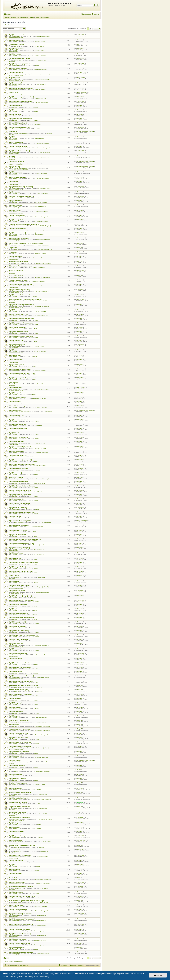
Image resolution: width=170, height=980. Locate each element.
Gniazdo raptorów (41, 722)
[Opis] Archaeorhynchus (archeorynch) (22, 896)
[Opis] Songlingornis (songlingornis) (21, 319)
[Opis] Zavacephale (15, 205)
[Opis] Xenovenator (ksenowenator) (21, 88)
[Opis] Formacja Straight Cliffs (19, 314)
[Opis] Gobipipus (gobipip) (18, 530)
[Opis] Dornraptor (15, 760)
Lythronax (15, 42)
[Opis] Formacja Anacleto (17, 397)
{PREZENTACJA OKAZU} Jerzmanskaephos (24, 686)
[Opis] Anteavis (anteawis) (18, 177)
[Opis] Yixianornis (15, 699)
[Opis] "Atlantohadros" (16, 644)
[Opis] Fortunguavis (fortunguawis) (21, 323)
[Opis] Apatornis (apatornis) (18, 469)
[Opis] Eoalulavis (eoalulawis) (19, 631)
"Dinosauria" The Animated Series (20, 266)
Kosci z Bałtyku (14, 878)
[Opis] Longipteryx (15, 869)
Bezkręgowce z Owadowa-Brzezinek (21, 887)
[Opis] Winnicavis (15, 114)
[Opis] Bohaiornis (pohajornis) (19, 752)
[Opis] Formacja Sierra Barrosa (19, 929)
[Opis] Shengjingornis (16, 415)
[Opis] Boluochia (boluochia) (18, 420)
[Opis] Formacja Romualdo (18, 68)
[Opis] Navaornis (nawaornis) (19, 738)
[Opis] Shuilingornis (16, 874)
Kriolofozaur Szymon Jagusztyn (20, 133)
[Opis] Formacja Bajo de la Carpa (20, 490)
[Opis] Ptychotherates (16, 40)
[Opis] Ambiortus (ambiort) (18, 508)
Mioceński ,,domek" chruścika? (19, 729)
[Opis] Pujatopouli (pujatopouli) (19, 127)
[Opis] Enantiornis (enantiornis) (19, 663)
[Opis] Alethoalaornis (16, 433)
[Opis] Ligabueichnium (16, 162)
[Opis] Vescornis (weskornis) (18, 332)
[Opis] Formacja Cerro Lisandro (19, 943)
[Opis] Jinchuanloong (16, 360)
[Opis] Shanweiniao (15, 865)
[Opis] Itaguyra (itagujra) (17, 345)
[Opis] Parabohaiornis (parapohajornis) (22, 486)
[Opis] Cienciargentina (16, 442)
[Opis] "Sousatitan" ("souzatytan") (20, 914)
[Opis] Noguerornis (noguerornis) (20, 495)
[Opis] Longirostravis (16, 860)
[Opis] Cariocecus (15, 210)
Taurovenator (16, 36)
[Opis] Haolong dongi (16, 73)
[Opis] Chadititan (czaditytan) (19, 525)
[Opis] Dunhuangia (15, 516)
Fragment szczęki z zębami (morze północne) (24, 224)
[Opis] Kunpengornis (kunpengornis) (21, 196)
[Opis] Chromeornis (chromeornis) (20, 119)
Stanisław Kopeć (16, 74)
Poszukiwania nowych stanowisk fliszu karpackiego (26, 901)
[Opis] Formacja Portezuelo (18, 909)
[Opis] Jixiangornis (15, 823)
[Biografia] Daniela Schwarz (18, 802)
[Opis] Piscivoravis (15, 788)
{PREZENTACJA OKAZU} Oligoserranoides (23, 690)
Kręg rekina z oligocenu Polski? (19, 807)
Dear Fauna (13, 252)
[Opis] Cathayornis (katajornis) (19, 567)
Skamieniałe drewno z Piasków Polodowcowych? (25, 299)
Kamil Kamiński (16, 79)
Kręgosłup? (13, 248)
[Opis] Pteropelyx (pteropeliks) (19, 585)
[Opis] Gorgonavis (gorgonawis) (20, 64)
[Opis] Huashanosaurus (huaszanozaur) (22, 233)
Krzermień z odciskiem (16, 44)
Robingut (17, 479)
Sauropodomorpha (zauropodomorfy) (18, 170)
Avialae (37, 65)
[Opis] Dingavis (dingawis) (18, 605)
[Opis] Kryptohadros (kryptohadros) (21, 35)
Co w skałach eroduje (45, 94)
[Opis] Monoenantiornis (17, 649)
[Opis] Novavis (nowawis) (17, 626)
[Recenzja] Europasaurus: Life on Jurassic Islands (26, 243)
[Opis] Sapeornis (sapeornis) (18, 437)
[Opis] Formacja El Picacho (18, 147)
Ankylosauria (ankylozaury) (16, 164)
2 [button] (90, 29)
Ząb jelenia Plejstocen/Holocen (19, 58)
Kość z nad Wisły (15, 850)
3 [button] (93, 29)
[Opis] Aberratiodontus (16, 774)
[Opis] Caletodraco (15, 410)
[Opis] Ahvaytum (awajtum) (18, 653)
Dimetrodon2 (18, 60)
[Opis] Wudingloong (16, 256)
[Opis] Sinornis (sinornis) (17, 622)
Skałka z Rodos (14, 576)
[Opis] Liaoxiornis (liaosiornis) (19, 473)
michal (16, 46)
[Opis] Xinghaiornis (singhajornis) (20, 596)
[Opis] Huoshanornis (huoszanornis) (21, 336)
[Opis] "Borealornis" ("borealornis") (21, 694)
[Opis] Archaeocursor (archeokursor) (21, 676)
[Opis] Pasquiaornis (15, 659)
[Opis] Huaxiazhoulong (16, 756)
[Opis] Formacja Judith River (18, 733)
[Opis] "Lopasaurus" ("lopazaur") (20, 447)
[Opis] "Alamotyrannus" (17, 905)
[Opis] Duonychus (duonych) (18, 482)
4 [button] (95, 29)
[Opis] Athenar (14, 137)
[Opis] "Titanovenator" (16, 142)
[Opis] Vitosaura (14, 192)
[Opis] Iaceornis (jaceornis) (18, 456)
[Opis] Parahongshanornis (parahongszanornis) (25, 539)
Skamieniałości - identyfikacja (43, 226)
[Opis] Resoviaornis (15, 672)
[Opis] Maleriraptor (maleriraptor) (20, 369)
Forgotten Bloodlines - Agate (18, 280)
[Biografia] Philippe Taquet (18, 123)
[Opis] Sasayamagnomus (17, 939)
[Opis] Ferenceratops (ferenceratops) (21, 97)
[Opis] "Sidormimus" (16, 201)
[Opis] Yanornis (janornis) (17, 779)
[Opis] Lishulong (14, 167)
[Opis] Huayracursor (16, 172)
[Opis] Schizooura (15, 402)
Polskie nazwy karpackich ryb (19, 720)
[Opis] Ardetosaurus (16, 840)
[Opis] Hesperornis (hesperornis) (20, 295)
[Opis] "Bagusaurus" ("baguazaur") (21, 924)
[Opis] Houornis (14, 581)
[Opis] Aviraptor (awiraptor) (18, 110)
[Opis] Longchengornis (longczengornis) (22, 378)
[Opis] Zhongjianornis (16, 340)
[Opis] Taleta (13, 350)
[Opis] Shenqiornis (15, 393)
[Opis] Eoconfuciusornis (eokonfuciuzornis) (24, 563)
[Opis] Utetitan (14, 182)
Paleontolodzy (37, 124)
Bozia (16, 880)
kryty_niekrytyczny (17, 94)
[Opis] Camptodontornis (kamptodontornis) (23, 635)
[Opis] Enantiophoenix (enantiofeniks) (22, 512)
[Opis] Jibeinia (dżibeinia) (17, 327)
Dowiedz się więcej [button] (42, 977)
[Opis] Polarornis (14, 827)
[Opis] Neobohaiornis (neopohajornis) (22, 600)
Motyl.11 (17, 249)
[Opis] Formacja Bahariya (17, 229)
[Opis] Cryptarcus (15, 54)
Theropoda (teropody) (40, 42)
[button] (99, 29)
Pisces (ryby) (39, 687)
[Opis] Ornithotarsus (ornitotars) (20, 746)
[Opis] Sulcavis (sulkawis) (18, 535)
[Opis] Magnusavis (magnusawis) (20, 836)
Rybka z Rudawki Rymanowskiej (20, 793)
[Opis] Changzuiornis (16, 707)
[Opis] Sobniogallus (15, 106)
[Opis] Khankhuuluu (16, 310)
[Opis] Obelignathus (16, 388)
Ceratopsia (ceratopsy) (40, 55)
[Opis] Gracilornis (15, 558)
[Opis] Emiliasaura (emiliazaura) (20, 818)
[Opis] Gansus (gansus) (17, 766)
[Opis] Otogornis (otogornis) (18, 429)
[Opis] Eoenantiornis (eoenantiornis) (21, 681)
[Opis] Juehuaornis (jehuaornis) (19, 503)
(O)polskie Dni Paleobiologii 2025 (20, 521)
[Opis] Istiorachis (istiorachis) (19, 238)
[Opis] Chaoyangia (15, 355)
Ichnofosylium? (14, 725)
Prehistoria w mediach (43, 245)
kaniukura (17, 245)
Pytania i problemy (40, 46)
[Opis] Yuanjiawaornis (16, 499)
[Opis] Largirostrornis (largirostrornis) (22, 373)
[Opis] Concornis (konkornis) (19, 639)
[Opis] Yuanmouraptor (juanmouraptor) (22, 464)
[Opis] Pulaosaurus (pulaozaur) (19, 290)
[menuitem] (95, 14)
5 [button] (97, 29)
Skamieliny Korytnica (16, 477)
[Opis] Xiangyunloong (16, 49)
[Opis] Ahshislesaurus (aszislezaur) (21, 187)
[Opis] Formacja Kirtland (17, 215)
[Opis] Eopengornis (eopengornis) (20, 460)
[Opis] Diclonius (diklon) (17, 591)
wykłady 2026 (13, 93)
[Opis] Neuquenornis (16, 712)
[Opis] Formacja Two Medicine (19, 798)
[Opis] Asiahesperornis (17, 832)
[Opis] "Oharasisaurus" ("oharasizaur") (22, 919)
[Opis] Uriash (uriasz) (16, 553)
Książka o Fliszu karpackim (18, 783)
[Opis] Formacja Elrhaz (16, 451)
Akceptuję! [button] (158, 975)
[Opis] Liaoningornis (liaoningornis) (21, 571)
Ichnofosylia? (13, 382)
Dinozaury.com (48, 969)
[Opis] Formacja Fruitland (17, 220)
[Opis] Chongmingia (16, 703)
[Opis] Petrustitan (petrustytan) (19, 548)
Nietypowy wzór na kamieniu (18, 262)
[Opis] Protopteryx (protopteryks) (20, 742)
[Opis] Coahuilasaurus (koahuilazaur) (21, 952)
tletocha (16, 226)
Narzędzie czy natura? (16, 270)
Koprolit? (12, 156)
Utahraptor (15, 804)
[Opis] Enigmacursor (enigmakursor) (21, 305)
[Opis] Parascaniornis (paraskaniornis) (22, 618)
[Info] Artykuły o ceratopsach (19, 406)
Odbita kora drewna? (16, 770)
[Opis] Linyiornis (14, 609)
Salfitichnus (13, 132)
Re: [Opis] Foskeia (15, 78)
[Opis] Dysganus (14, 716)
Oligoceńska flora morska (17, 812)
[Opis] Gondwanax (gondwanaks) (20, 855)
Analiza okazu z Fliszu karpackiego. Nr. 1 (22, 845)
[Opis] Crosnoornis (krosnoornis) (20, 667)
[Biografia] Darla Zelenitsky (18, 424)
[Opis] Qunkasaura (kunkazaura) (20, 934)
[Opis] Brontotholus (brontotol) (19, 151)
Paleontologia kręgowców (40, 70)
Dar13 (16, 772)
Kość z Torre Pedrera (16, 276)
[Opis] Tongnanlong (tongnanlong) (20, 284)
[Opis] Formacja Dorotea (17, 882)
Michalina (17, 263)
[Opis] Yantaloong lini (16, 83)
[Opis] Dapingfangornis (17, 948)
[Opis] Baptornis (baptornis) (18, 613)
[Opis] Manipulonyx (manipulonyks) (21, 101)
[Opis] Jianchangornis (16, 365)
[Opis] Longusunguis (16, 892)
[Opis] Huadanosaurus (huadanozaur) (21, 543)
